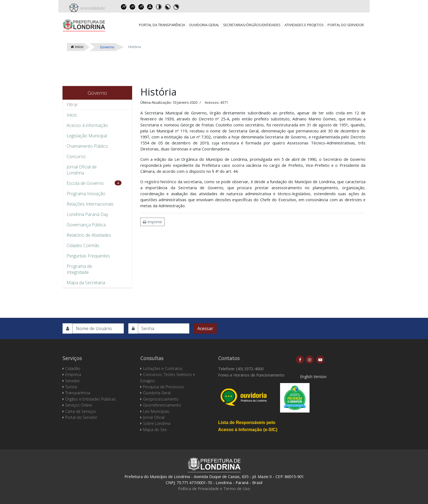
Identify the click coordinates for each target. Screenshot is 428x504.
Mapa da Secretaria (86, 283)
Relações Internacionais (90, 204)
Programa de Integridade (79, 269)
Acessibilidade (92, 8)
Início (72, 115)
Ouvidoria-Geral (204, 25)
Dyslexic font (150, 7)
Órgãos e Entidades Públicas (90, 399)
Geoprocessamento (161, 399)
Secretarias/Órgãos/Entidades (252, 25)
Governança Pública (86, 225)
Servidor (72, 381)
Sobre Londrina (157, 423)
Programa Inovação (86, 194)
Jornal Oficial (154, 417)
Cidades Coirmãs (83, 245)
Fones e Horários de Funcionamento (251, 375)
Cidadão (73, 368)
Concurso (76, 156)
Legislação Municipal (87, 136)
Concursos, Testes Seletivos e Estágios (168, 377)
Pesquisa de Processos (164, 387)
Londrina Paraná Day (87, 214)
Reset (141, 7)
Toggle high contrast (159, 7)
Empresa (73, 374)
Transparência (78, 393)
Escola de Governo (85, 183)
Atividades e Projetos (304, 25)
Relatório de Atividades (89, 235)
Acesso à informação (87, 125)
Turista (71, 387)
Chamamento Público (87, 146)
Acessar (205, 328)
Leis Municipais (156, 411)
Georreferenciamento (162, 405)
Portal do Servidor (346, 25)
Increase (124, 7)
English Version (313, 377)
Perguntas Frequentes (88, 256)
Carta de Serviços (81, 411)
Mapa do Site (155, 430)
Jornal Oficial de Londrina (82, 170)
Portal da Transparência (162, 25)
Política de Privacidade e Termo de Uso (214, 488)
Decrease (132, 7)
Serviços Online (79, 405)
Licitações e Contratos (163, 368)
